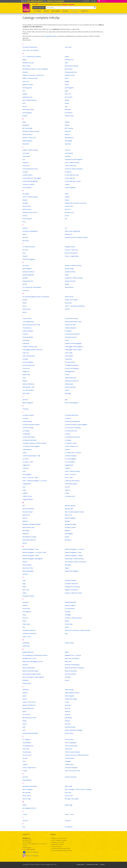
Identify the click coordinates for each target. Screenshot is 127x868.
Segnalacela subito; (51, 36)
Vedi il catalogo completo (59, 840)
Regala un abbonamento (59, 838)
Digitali (65, 11)
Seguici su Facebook (30, 852)
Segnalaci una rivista (58, 842)
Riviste (46, 11)
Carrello (102, 1)
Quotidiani (56, 11)
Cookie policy (80, 864)
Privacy (102, 864)
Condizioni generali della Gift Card (62, 851)
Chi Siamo (37, 11)
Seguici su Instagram (31, 856)
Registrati (86, 1)
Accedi (94, 1)
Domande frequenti (58, 844)
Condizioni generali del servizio (61, 848)
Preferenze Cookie (92, 864)
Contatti (84, 11)
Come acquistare (57, 846)
